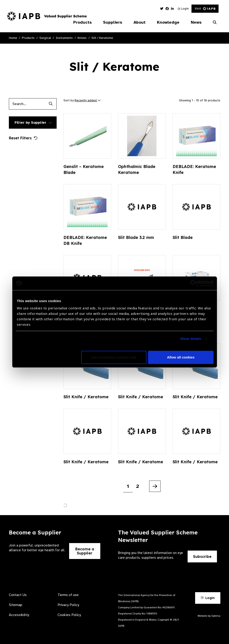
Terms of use (68, 595)
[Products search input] (27, 104)
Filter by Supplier (30, 123)
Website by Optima (209, 616)
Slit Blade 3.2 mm (136, 237)
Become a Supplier (85, 551)
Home (13, 38)
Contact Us (18, 595)
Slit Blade (183, 237)
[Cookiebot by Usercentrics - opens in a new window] (194, 283)
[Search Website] (215, 23)
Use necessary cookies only (114, 357)
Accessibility (19, 615)
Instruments (64, 38)
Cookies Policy (69, 615)
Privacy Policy (68, 605)
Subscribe (202, 556)
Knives (82, 38)
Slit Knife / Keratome (86, 397)
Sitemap (16, 605)
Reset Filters (23, 138)
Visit (205, 9)
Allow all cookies (181, 357)
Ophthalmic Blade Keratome (137, 169)
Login (183, 9)
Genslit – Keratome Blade (84, 169)
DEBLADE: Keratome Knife (194, 169)
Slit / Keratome (102, 38)
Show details (191, 339)
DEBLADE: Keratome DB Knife (85, 240)
